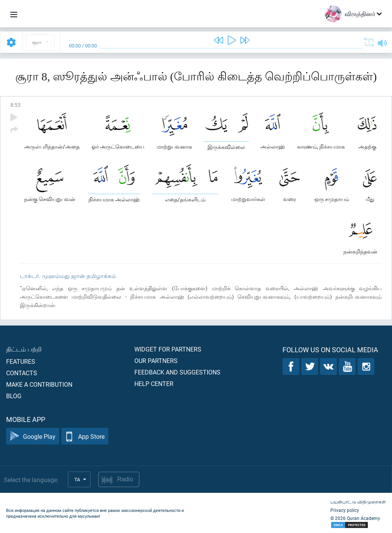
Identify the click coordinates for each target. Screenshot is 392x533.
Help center (154, 383)
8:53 (16, 105)
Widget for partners (168, 349)
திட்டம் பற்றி (24, 349)
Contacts (22, 373)
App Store (85, 436)
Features (21, 361)
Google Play (33, 436)
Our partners (156, 361)
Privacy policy (345, 510)
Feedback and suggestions (177, 372)
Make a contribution (39, 384)
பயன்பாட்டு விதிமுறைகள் (358, 502)
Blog (14, 396)
